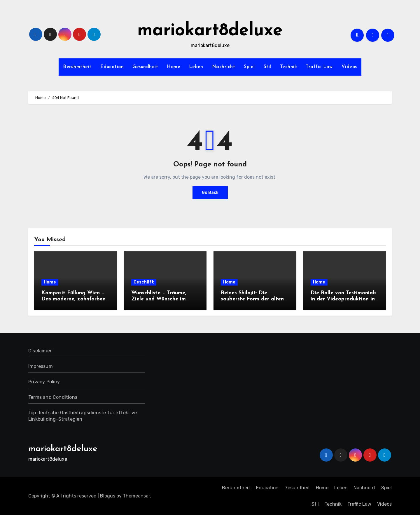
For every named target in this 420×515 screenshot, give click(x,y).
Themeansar (136, 496)
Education (112, 67)
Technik (289, 67)
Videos (349, 67)
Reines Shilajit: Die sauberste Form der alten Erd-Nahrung (252, 299)
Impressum (41, 366)
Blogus (108, 496)
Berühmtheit (77, 67)
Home (174, 67)
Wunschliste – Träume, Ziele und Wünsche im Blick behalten (159, 299)
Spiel (249, 67)
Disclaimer (40, 351)
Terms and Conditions (53, 397)
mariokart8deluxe (210, 31)
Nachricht (224, 67)
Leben (196, 67)
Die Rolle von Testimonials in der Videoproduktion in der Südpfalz (344, 299)
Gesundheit (145, 67)
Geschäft (144, 282)
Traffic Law (319, 67)
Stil (267, 67)
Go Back (210, 193)
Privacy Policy (44, 382)
